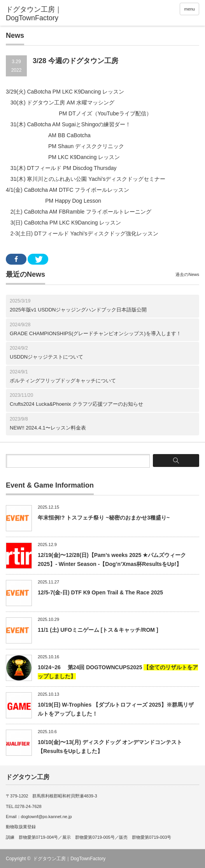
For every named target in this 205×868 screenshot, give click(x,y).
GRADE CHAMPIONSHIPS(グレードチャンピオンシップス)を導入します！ (95, 333)
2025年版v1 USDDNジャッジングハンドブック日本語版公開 (78, 310)
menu (189, 9)
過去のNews (187, 274)
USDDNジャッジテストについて (46, 357)
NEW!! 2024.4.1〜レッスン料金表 (48, 428)
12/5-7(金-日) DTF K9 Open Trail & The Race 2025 (100, 592)
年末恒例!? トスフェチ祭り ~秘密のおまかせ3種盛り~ (104, 518)
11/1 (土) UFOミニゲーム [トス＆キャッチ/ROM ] (98, 630)
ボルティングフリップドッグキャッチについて (63, 381)
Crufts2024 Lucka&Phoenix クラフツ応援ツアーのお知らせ (76, 404)
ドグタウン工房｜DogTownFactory (69, 859)
